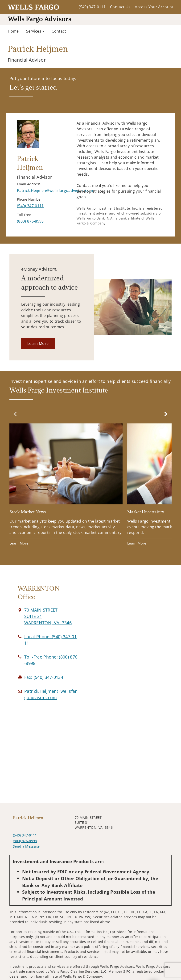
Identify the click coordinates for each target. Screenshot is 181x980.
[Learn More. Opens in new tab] (38, 343)
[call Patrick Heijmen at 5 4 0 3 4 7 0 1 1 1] (30, 206)
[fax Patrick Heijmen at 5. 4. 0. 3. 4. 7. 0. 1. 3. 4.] (44, 677)
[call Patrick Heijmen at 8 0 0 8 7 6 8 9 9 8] (30, 221)
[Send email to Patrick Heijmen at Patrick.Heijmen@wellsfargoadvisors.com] (55, 190)
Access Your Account (154, 7)
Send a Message (26, 846)
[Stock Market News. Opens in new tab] (66, 485)
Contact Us (120, 7)
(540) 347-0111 (92, 7)
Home (13, 31)
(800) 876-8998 (25, 841)
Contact (59, 31)
